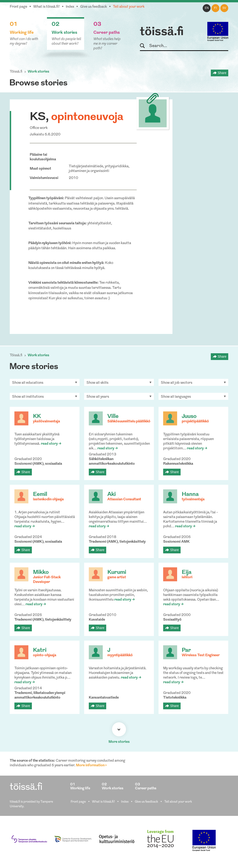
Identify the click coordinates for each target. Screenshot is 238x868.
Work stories (38, 72)
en (207, 8)
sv (224, 8)
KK (37, 417)
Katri (40, 650)
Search (144, 46)
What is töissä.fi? (46, 7)
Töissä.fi (16, 72)
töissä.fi (162, 32)
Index (70, 7)
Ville (113, 417)
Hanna (190, 495)
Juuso (189, 417)
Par (186, 650)
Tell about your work (129, 7)
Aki (112, 495)
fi (215, 8)
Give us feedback (94, 7)
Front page (18, 7)
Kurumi (117, 572)
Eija (187, 572)
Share (222, 73)
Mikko (41, 572)
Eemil (40, 495)
